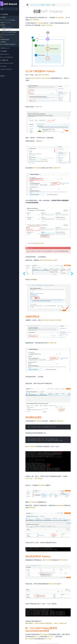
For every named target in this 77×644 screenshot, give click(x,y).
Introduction (38, 5)
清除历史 (4, 76)
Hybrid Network (7, 54)
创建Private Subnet (8, 22)
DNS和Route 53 (7, 48)
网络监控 (6, 42)
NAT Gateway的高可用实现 (11, 32)
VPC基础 (5, 17)
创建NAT (5, 25)
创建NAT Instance (13, 30)
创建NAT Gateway (9, 27)
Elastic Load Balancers (8, 57)
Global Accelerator (8, 69)
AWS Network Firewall (8, 63)
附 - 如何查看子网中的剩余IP (10, 44)
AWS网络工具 (6, 60)
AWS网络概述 (6, 14)
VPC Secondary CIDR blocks (10, 35)
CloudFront (5, 66)
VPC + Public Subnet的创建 (10, 20)
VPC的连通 (5, 51)
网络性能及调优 (7, 39)
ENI (4, 37)
